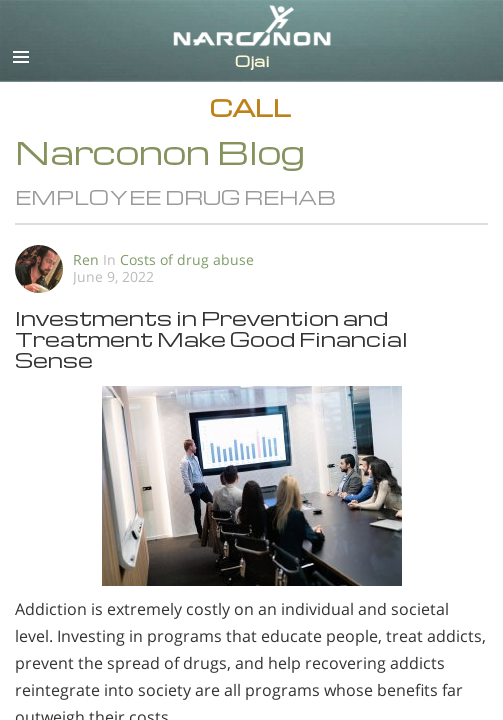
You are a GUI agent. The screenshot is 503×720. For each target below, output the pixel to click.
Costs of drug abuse (187, 259)
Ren (86, 259)
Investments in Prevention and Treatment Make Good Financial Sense (211, 338)
